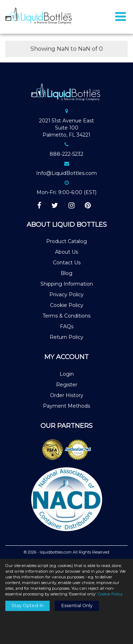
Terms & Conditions (66, 316)
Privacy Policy (66, 295)
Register (67, 385)
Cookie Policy (67, 305)
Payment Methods (66, 406)
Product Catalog (66, 241)
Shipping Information (67, 284)
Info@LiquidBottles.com (66, 173)
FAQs (67, 326)
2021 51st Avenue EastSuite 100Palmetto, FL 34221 (66, 128)
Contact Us (67, 263)
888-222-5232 (66, 154)
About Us (66, 252)
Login (67, 374)
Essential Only (77, 606)
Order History (67, 395)
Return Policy (66, 337)
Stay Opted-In (27, 606)
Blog (66, 273)
